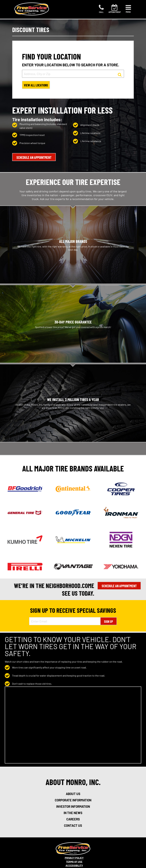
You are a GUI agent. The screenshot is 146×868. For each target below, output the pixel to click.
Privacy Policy (74, 858)
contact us (73, 825)
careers (73, 819)
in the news (73, 813)
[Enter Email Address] (65, 621)
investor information (73, 806)
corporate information (73, 800)
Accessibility (74, 865)
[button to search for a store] (120, 74)
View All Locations (36, 85)
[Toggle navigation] (128, 9)
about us (73, 794)
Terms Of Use (74, 862)
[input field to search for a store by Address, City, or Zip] (73, 74)
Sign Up (108, 621)
